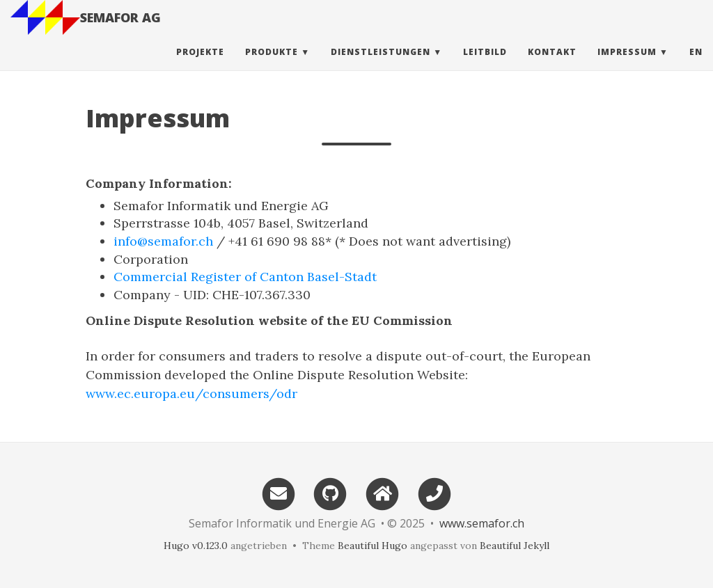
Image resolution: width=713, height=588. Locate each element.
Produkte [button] (272, 66)
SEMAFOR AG (120, 31)
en (696, 66)
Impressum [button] (627, 66)
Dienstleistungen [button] (381, 66)
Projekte (200, 66)
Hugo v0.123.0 (196, 546)
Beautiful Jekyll (515, 546)
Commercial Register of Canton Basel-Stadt (245, 277)
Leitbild (485, 66)
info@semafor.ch (163, 241)
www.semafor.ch (482, 523)
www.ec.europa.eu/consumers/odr (191, 394)
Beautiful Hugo (373, 546)
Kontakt (552, 66)
